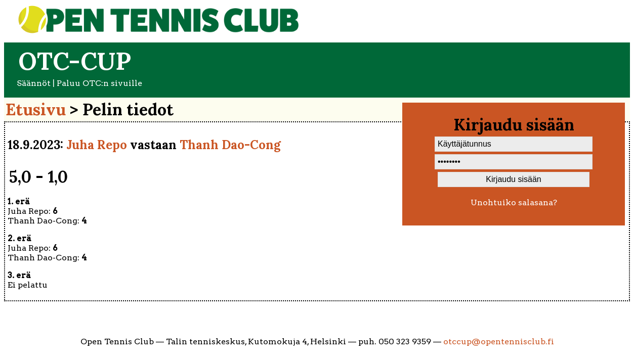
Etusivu (36, 109)
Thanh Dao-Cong (230, 145)
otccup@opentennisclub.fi (499, 342)
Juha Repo (97, 145)
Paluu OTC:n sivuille (99, 83)
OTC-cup (75, 61)
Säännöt (34, 83)
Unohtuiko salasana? (514, 202)
